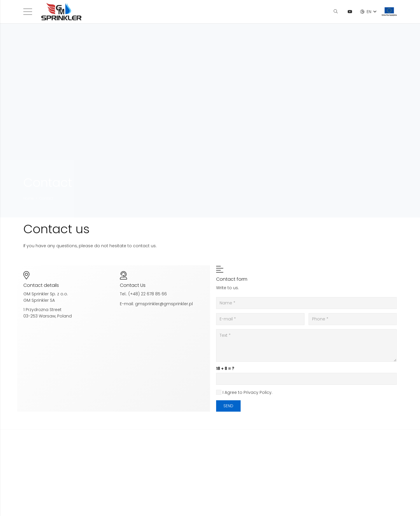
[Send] (228, 406)
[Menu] (28, 12)
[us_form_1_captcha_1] (306, 379)
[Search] (336, 12)
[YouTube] (350, 12)
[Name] (306, 303)
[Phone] (353, 319)
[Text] (306, 345)
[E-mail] (260, 319)
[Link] (61, 12)
